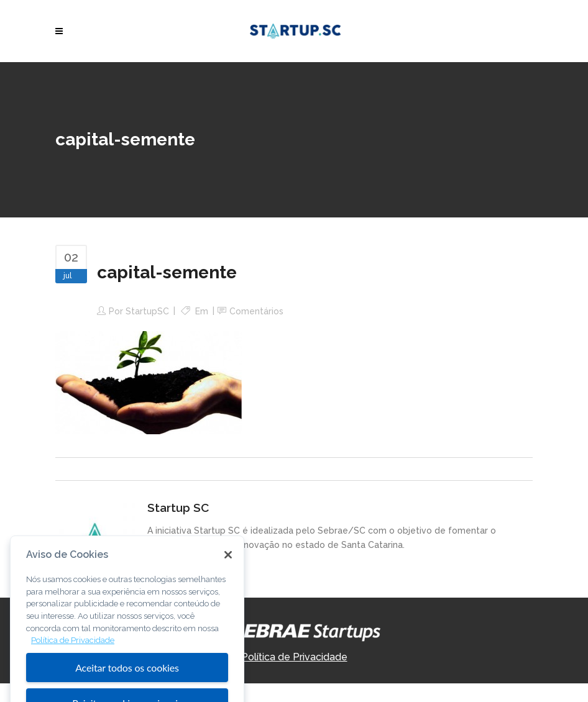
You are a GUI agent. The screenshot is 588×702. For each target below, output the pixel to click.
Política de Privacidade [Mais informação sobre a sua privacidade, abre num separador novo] (73, 651)
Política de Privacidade (294, 657)
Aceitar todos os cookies (127, 678)
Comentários (256, 311)
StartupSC (147, 311)
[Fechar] (228, 565)
